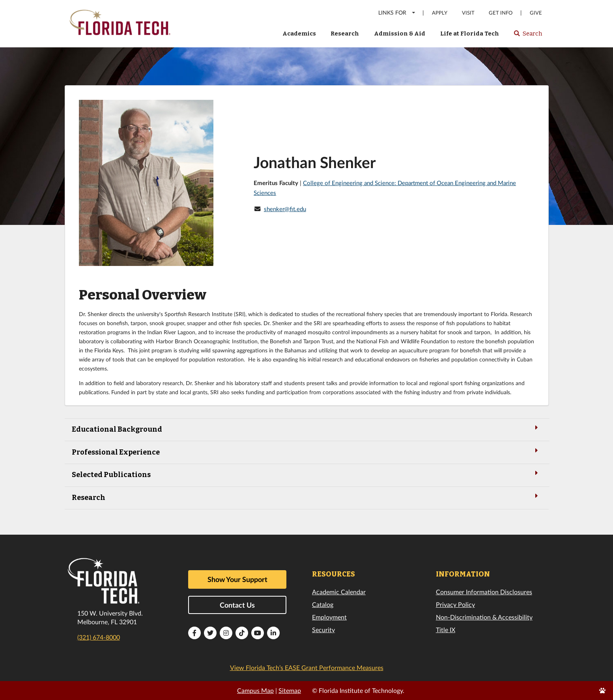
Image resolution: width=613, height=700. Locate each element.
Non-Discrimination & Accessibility (484, 617)
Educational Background (306, 429)
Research (345, 34)
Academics (299, 34)
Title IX (446, 630)
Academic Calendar (339, 592)
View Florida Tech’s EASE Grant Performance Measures (307, 667)
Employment (329, 617)
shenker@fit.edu (285, 209)
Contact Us (237, 605)
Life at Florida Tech (470, 34)
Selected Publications (306, 474)
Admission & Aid (400, 34)
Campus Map (255, 690)
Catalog (323, 604)
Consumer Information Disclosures (484, 592)
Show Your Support (237, 579)
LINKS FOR (397, 12)
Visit (468, 13)
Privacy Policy (455, 604)
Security (323, 630)
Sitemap (290, 690)
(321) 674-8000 (99, 637)
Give (536, 13)
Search (528, 36)
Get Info (501, 13)
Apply (440, 13)
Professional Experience (306, 452)
